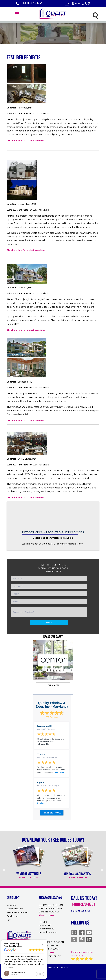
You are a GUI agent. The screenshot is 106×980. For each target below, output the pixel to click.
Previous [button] (7, 671)
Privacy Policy (63, 967)
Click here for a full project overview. (26, 250)
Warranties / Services (17, 912)
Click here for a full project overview (25, 140)
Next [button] (99, 671)
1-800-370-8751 (29, 3)
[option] (53, 660)
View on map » (47, 915)
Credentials (12, 916)
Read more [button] (8, 968)
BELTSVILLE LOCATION (51, 905)
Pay (9, 920)
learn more (53, 685)
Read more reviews (52, 813)
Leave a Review (15, 909)
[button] (42, 944)
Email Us (78, 3)
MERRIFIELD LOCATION (51, 942)
